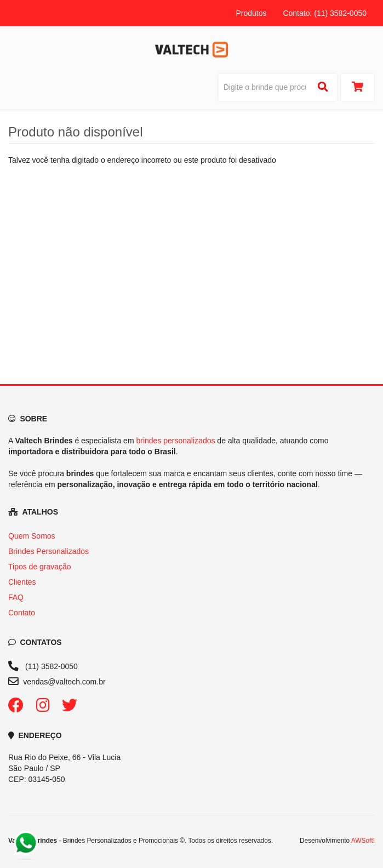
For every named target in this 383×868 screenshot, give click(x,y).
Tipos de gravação (40, 567)
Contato (22, 613)
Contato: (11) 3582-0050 (325, 13)
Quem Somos (32, 536)
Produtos (251, 13)
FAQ (16, 597)
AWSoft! (363, 841)
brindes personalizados (175, 441)
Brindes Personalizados (48, 551)
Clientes (22, 582)
